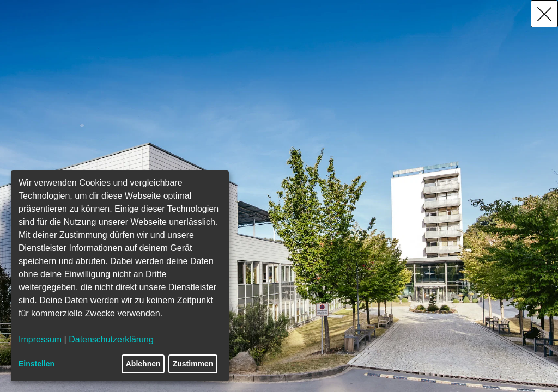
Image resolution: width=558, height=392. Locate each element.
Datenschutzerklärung (111, 339)
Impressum (40, 339)
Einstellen (37, 364)
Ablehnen (143, 364)
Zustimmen (193, 364)
